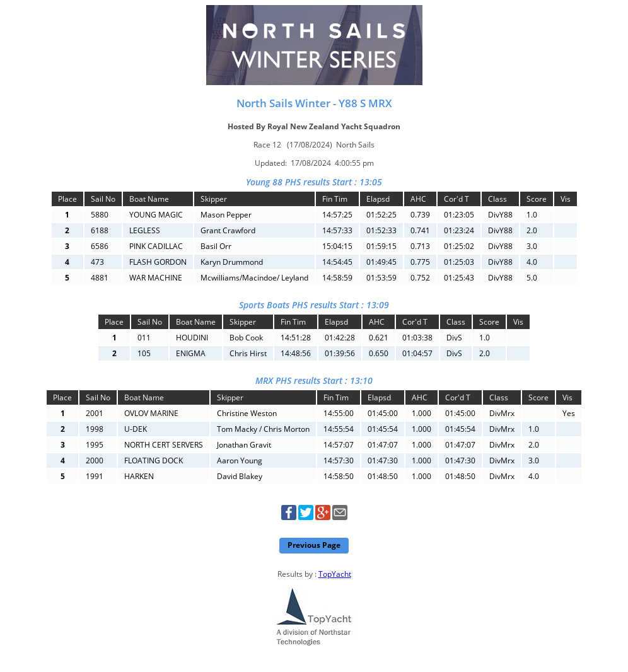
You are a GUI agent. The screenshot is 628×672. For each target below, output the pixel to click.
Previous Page (314, 545)
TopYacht (335, 574)
